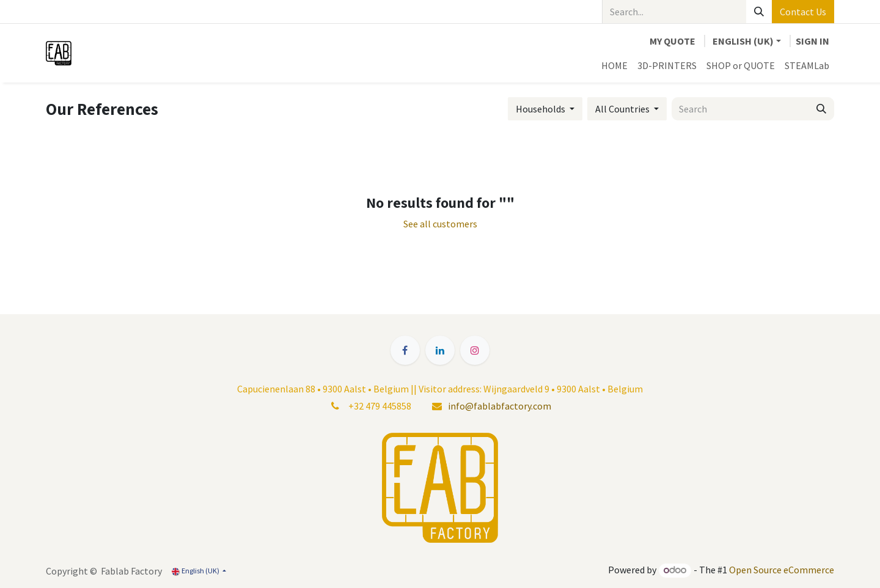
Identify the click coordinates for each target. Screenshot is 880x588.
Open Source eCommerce (782, 570)
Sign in (812, 41)
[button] (545, 109)
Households (541, 109)
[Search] (759, 12)
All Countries (622, 109)
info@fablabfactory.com (500, 406)
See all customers (440, 224)
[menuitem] (614, 65)
